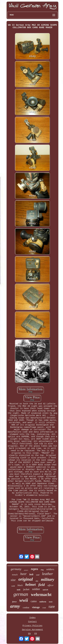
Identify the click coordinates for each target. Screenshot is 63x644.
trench (15, 575)
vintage (36, 607)
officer (50, 585)
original (26, 579)
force (14, 602)
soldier (36, 589)
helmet (30, 585)
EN (29, 634)
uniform (43, 602)
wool (38, 575)
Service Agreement (32, 630)
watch (45, 590)
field (42, 585)
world (13, 586)
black (20, 585)
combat (26, 608)
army (15, 606)
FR (35, 634)
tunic (51, 602)
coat (44, 608)
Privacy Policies (32, 626)
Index (32, 618)
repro (34, 569)
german (21, 594)
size (13, 580)
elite (37, 581)
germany (16, 569)
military (48, 579)
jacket (26, 589)
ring (42, 570)
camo (34, 601)
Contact (32, 622)
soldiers (50, 569)
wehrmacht (41, 595)
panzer (26, 570)
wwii (24, 600)
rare (52, 606)
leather (48, 574)
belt (31, 574)
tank (19, 590)
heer (23, 574)
